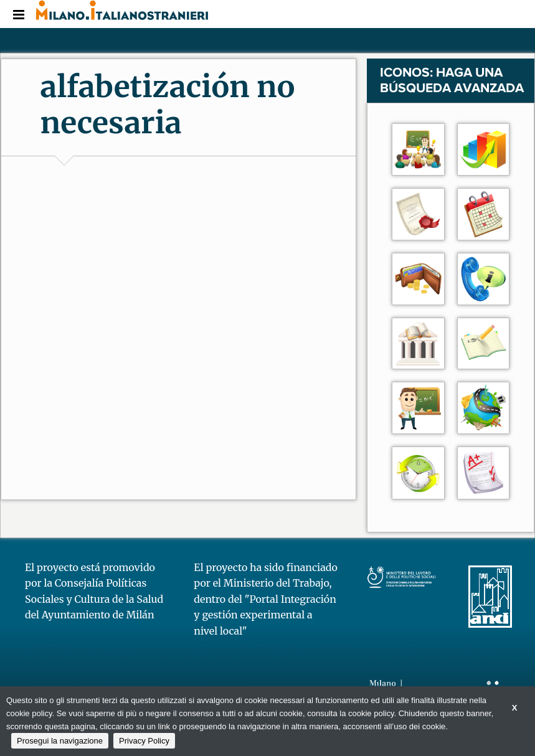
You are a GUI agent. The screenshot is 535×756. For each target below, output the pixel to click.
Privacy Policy (144, 741)
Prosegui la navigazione (60, 741)
